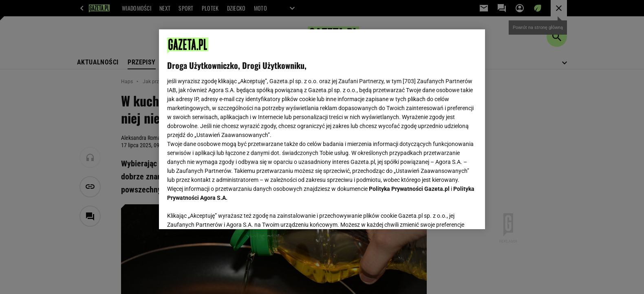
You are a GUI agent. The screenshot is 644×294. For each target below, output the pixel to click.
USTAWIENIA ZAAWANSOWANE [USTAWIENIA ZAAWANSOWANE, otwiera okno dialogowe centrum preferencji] (220, 213)
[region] (322, 129)
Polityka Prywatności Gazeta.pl (409, 189)
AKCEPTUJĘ (449, 213)
